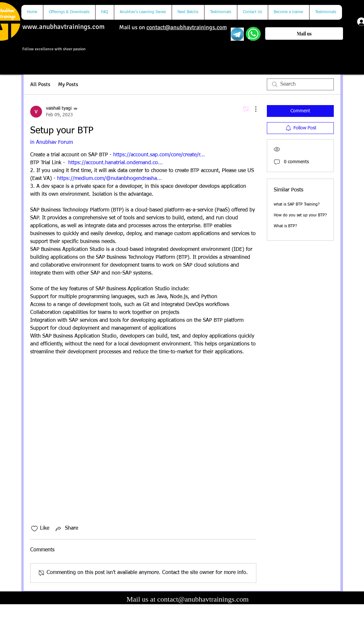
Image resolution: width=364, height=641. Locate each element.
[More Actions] (252, 109)
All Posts (40, 84)
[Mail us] (304, 33)
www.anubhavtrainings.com (64, 27)
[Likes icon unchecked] (34, 529)
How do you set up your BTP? (300, 215)
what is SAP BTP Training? (297, 205)
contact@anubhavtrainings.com (187, 27)
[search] (300, 84)
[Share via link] (66, 529)
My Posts (68, 84)
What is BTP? (285, 226)
